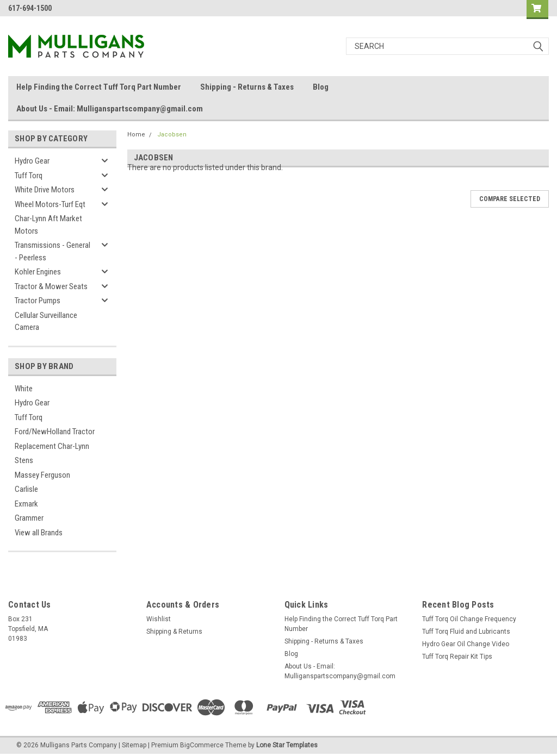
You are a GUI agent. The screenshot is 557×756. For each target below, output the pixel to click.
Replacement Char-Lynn (52, 446)
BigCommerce (202, 745)
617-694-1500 (30, 8)
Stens (24, 460)
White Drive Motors (45, 190)
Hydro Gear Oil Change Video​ (466, 644)
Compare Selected (510, 199)
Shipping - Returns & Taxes (247, 87)
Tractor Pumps (38, 301)
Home (136, 135)
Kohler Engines (38, 272)
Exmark (26, 504)
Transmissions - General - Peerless (52, 251)
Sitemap (134, 745)
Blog (321, 87)
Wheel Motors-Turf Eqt (50, 204)
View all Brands (39, 533)
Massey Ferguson (42, 475)
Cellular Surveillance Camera (46, 321)
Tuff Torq (29, 176)
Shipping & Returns (174, 632)
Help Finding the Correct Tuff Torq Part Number (99, 87)
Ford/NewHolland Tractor (55, 432)
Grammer (29, 518)
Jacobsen (172, 135)
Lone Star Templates (287, 745)
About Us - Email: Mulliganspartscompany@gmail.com (110, 109)
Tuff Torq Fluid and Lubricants (466, 632)
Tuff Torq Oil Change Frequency (469, 619)
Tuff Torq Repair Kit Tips (457, 657)
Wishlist (159, 619)
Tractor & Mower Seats (51, 286)
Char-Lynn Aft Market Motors (48, 225)
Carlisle (26, 489)
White (24, 389)
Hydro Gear (32, 161)
